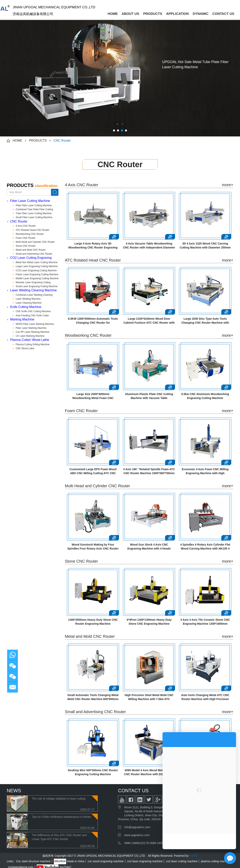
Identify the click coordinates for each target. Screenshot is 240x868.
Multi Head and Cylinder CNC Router (35, 242)
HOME (113, 14)
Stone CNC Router (26, 246)
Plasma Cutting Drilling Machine (33, 344)
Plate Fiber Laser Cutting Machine (34, 205)
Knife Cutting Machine (26, 307)
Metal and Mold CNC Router (31, 250)
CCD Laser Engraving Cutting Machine (36, 270)
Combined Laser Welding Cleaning (34, 295)
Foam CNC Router (26, 238)
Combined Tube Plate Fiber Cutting (34, 209)
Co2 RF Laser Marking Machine (32, 332)
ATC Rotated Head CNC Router (32, 230)
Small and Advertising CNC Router (34, 254)
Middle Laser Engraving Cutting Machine (37, 278)
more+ (228, 185)
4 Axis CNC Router (26, 226)
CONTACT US (223, 14)
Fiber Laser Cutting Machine (30, 201)
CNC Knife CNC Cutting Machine (33, 311)
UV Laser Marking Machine (30, 336)
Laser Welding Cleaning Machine (33, 290)
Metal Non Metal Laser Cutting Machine (37, 262)
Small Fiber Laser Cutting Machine (34, 217)
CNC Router (62, 141)
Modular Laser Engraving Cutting (33, 282)
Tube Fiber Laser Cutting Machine (34, 213)
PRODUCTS (153, 14)
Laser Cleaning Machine (29, 303)
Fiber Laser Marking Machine (31, 328)
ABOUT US (130, 14)
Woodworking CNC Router (30, 234)
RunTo (193, 856)
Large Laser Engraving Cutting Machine (37, 266)
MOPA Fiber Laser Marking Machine (35, 324)
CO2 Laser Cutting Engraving (31, 258)
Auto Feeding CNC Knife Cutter (32, 316)
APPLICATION (177, 14)
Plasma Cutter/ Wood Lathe (30, 340)
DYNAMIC (201, 14)
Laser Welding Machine (28, 299)
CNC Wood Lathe (25, 348)
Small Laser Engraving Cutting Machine (37, 286)
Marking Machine (22, 319)
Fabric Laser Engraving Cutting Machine (37, 274)
